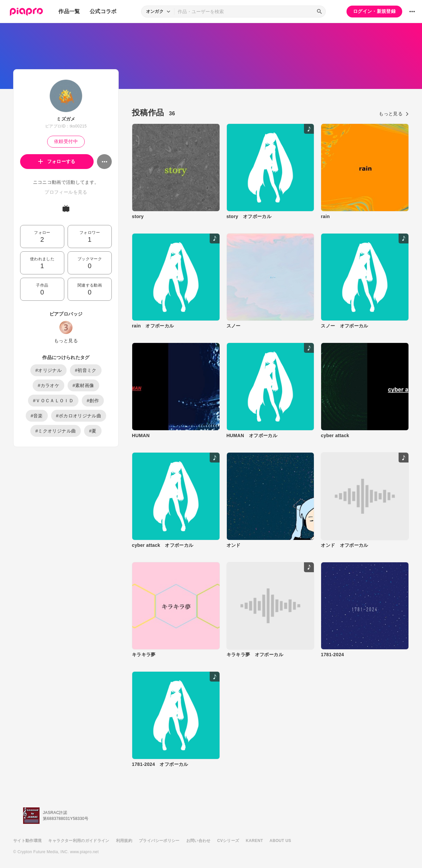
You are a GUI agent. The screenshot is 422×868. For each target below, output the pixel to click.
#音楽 (37, 416)
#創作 (93, 401)
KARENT (255, 841)
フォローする (57, 161)
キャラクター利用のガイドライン (79, 841)
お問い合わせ (198, 841)
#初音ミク (86, 370)
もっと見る (66, 341)
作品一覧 (69, 11)
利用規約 (124, 841)
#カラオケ (48, 385)
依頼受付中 (66, 141)
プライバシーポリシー (159, 841)
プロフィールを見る (66, 192)
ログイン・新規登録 (374, 11)
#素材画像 (83, 385)
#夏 (93, 431)
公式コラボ (103, 11)
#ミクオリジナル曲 (56, 431)
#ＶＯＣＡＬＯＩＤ (53, 401)
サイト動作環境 (27, 841)
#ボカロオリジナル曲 (79, 416)
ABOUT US (280, 841)
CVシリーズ (228, 841)
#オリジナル (48, 370)
